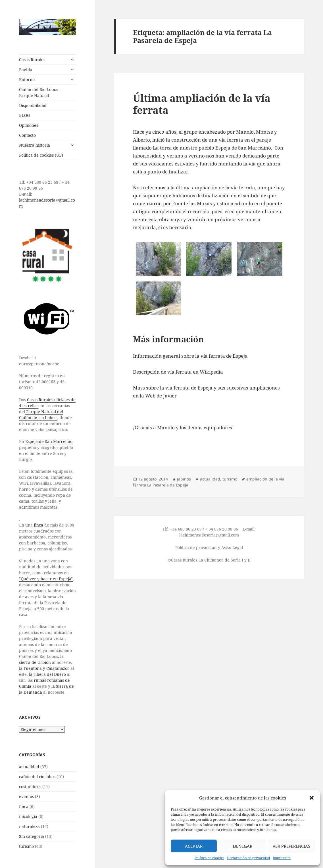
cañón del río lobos (37, 777)
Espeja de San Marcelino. (244, 148)
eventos (26, 796)
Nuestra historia (35, 145)
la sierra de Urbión (41, 659)
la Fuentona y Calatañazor (44, 668)
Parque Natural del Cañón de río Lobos (41, 415)
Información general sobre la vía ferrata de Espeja (190, 356)
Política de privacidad (196, 547)
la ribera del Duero (47, 674)
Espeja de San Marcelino (49, 441)
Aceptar (194, 846)
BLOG (24, 115)
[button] (312, 798)
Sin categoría (32, 836)
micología (28, 816)
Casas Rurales (32, 60)
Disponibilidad (33, 105)
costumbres (30, 787)
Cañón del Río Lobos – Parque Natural (40, 92)
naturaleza (29, 826)
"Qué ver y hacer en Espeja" (46, 579)
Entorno (27, 79)
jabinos (184, 479)
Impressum (282, 858)
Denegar (243, 846)
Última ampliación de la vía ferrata (202, 104)
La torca (163, 148)
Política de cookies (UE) (41, 155)
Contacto (27, 135)
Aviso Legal (232, 547)
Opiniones (29, 125)
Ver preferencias (291, 846)
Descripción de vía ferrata (162, 372)
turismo (26, 846)
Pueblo (26, 70)
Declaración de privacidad (248, 858)
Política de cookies (209, 858)
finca (38, 525)
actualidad (29, 767)
